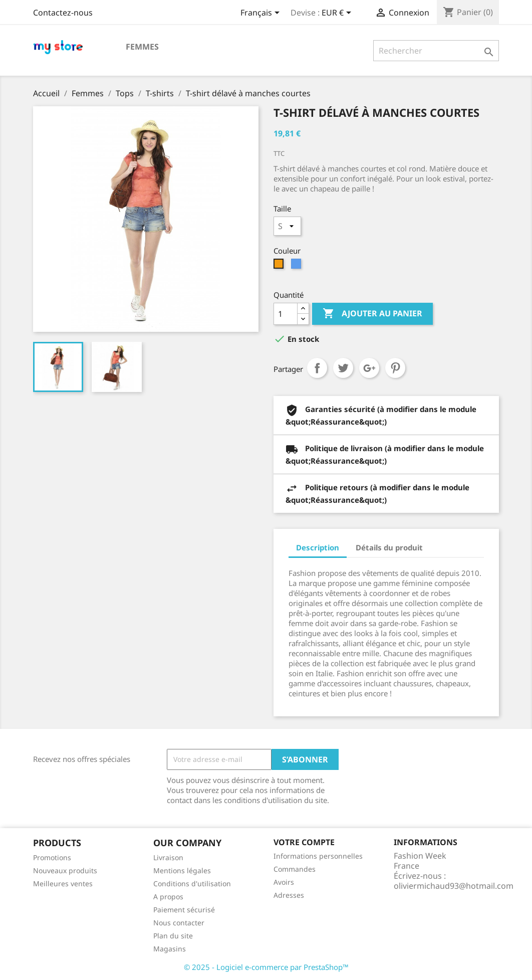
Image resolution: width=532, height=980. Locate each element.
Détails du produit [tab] (389, 547)
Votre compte (304, 842)
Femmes (142, 47)
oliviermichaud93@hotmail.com (454, 886)
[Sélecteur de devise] (338, 14)
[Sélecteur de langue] (262, 14)
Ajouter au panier (372, 314)
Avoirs (284, 882)
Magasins (170, 949)
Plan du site (173, 936)
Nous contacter (179, 923)
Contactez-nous (63, 13)
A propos (168, 897)
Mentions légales (182, 870)
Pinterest (395, 368)
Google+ (369, 368)
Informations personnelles (318, 856)
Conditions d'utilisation (192, 884)
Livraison (168, 857)
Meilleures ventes (63, 884)
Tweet (343, 368)
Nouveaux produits (65, 870)
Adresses (289, 895)
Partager (317, 368)
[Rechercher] (436, 51)
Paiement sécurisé (184, 910)
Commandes (295, 869)
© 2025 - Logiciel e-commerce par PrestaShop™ (266, 967)
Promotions (52, 857)
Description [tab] (318, 547)
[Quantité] (286, 314)
